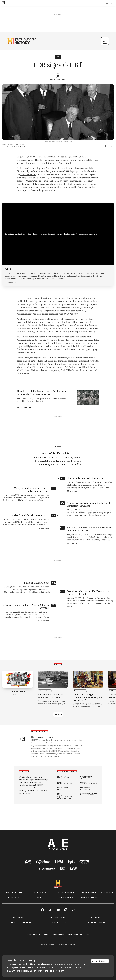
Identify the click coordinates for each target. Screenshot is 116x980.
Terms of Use (80, 964)
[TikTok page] (74, 910)
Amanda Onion (38, 754)
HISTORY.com (37, 740)
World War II (65, 163)
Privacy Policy (56, 971)
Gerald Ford (83, 367)
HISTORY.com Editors (65, 784)
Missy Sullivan (51, 754)
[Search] (107, 3)
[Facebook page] (43, 910)
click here (93, 234)
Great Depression (28, 175)
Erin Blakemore (25, 407)
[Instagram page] (66, 910)
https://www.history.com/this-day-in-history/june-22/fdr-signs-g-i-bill (67, 797)
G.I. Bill (80, 157)
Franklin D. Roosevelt (57, 157)
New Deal (45, 168)
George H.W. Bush (65, 367)
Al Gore (34, 370)
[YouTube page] (58, 910)
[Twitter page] (50, 910)
